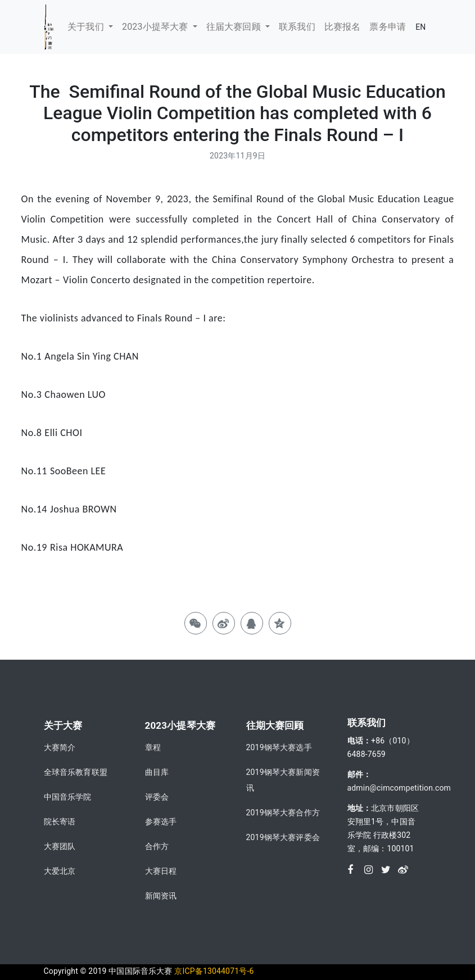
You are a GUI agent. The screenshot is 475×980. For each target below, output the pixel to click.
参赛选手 (161, 822)
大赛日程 (161, 871)
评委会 (157, 797)
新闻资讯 (161, 896)
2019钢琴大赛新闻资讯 (283, 780)
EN (420, 27)
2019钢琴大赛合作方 (283, 813)
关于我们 (87, 27)
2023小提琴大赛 (156, 27)
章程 (153, 747)
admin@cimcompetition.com (399, 788)
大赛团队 (60, 846)
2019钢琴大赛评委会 (283, 837)
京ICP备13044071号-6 (214, 971)
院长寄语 (60, 822)
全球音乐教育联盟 (76, 772)
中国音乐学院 (68, 797)
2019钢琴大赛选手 (279, 747)
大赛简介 (60, 747)
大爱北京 (60, 871)
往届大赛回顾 (235, 27)
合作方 (157, 846)
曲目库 (157, 772)
